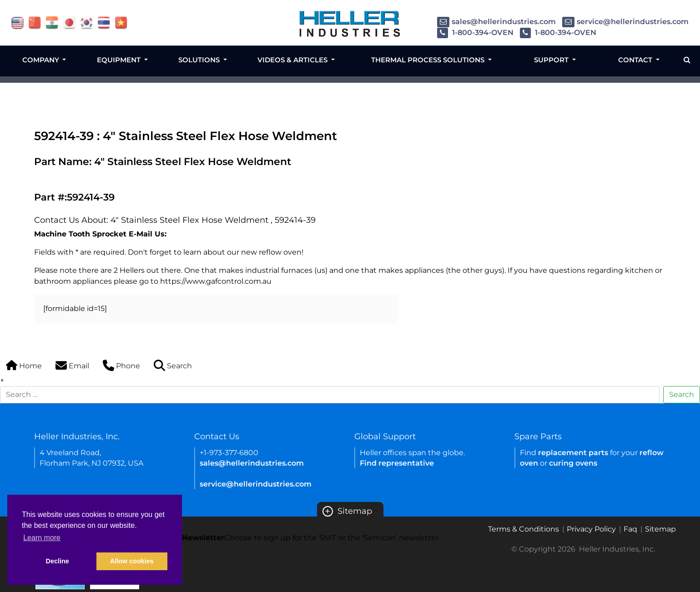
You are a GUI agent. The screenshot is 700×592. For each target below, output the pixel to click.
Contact (636, 60)
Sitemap (347, 511)
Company (42, 60)
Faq (630, 529)
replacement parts (573, 453)
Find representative (397, 463)
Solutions (200, 60)
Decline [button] (58, 561)
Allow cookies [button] (132, 561)
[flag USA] (18, 22)
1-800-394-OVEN (475, 33)
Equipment (120, 60)
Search (682, 394)
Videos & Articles (293, 60)
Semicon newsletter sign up (339, 559)
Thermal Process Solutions (429, 60)
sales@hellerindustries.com (496, 22)
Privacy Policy (591, 529)
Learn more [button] (42, 538)
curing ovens (573, 463)
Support (552, 60)
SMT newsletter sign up (231, 559)
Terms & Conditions (524, 529)
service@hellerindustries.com (625, 22)
